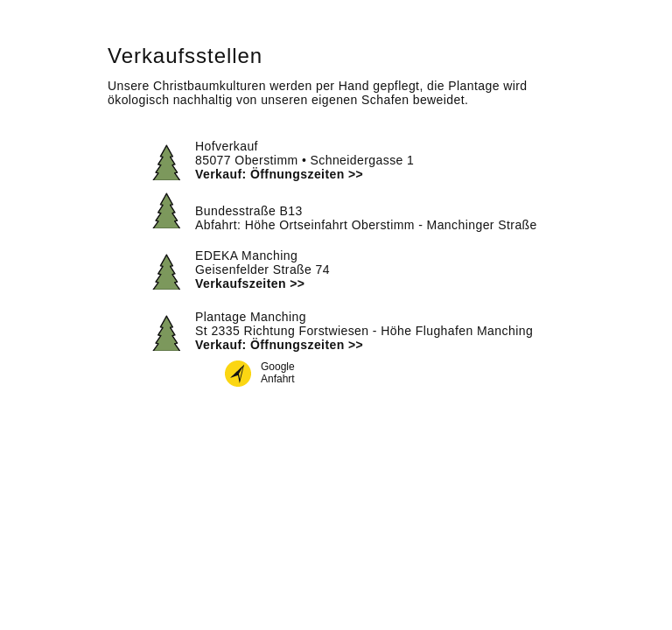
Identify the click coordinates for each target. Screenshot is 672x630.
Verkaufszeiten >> (250, 283)
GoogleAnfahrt (278, 373)
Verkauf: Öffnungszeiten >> (279, 174)
